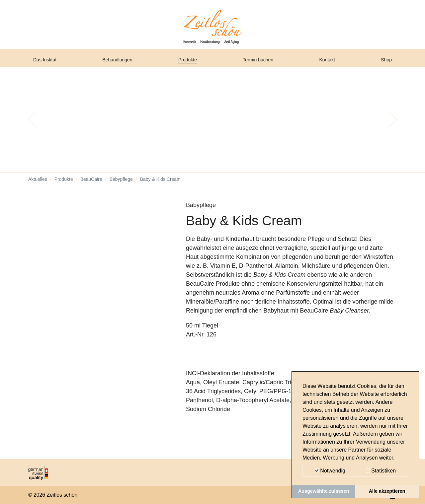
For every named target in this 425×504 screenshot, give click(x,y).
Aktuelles (38, 186)
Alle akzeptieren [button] (387, 491)
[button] (32, 126)
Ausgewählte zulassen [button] (324, 491)
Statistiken (381, 471)
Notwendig (330, 471)
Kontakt (329, 64)
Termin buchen (261, 64)
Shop (385, 64)
